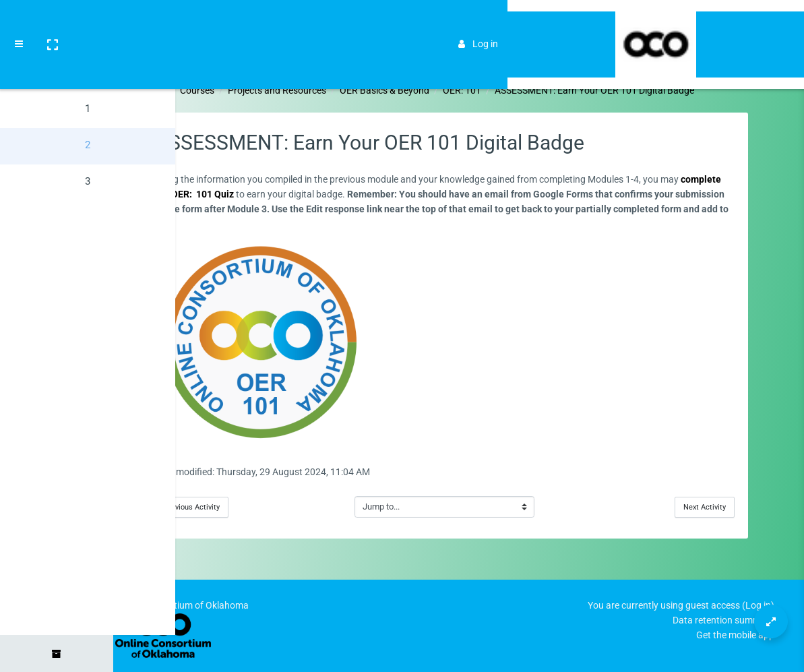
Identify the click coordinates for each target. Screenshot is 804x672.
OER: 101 (519, 90)
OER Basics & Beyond (442, 90)
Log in (721, 22)
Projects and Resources (334, 90)
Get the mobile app (735, 635)
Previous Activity (249, 507)
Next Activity (737, 507)
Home (211, 90)
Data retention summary (723, 620)
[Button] (771, 621)
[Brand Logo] (777, 22)
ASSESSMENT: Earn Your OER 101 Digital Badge (652, 90)
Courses (254, 90)
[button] (52, 22)
